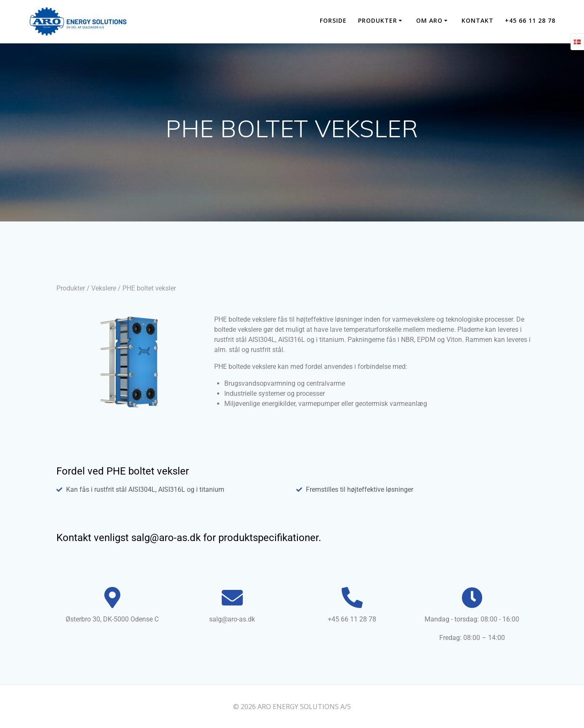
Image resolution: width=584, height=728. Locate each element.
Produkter (71, 288)
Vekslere (104, 288)
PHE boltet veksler (149, 288)
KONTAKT (478, 20)
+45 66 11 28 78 (530, 20)
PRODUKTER (378, 20)
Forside (333, 20)
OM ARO (429, 20)
